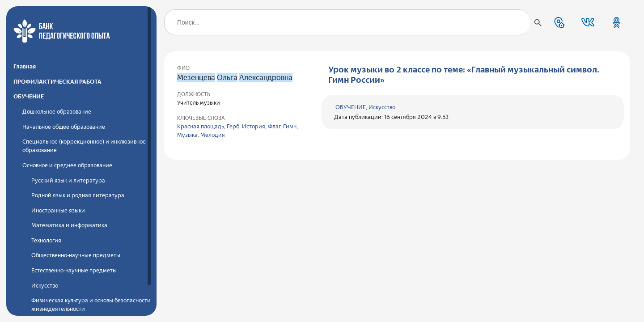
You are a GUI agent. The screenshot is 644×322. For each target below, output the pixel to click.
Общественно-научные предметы (76, 255)
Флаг (274, 126)
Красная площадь (201, 126)
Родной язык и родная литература (78, 195)
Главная (25, 66)
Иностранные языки (58, 210)
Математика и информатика (69, 225)
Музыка (187, 135)
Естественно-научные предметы (74, 270)
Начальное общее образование (64, 127)
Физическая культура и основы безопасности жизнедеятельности (91, 305)
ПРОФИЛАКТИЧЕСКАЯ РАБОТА (57, 82)
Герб (233, 126)
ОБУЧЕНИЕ (29, 96)
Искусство (45, 286)
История (254, 126)
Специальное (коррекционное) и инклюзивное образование (84, 146)
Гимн (290, 126)
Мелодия (213, 135)
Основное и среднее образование (67, 165)
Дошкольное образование (57, 112)
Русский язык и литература (68, 180)
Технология (46, 240)
